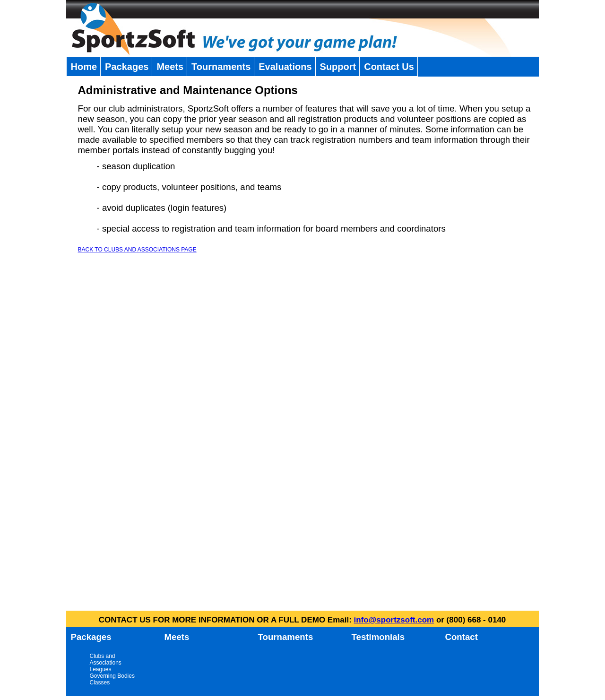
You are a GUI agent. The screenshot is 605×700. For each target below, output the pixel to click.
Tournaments (221, 67)
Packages (127, 67)
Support (338, 67)
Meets (170, 67)
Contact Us (389, 67)
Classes (100, 683)
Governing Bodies (112, 676)
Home (84, 67)
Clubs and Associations (106, 659)
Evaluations (285, 67)
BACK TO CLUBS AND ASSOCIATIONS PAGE (137, 250)
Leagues (101, 669)
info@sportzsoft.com (394, 620)
